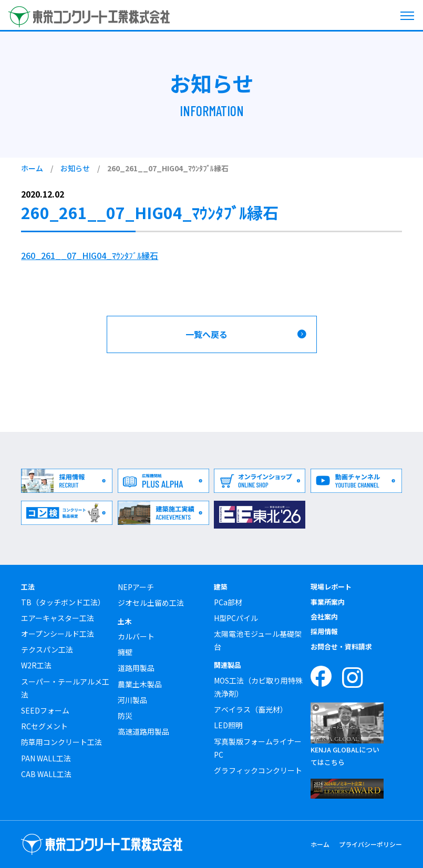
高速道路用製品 (143, 731)
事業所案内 (328, 602)
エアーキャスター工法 (58, 618)
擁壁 (125, 652)
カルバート (136, 636)
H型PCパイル (236, 618)
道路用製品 (136, 668)
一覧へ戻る (207, 334)
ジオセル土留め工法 (151, 603)
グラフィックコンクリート (258, 770)
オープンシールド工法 (58, 634)
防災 (125, 716)
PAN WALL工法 (46, 758)
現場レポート (331, 587)
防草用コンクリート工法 (61, 742)
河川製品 (132, 700)
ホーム (32, 168)
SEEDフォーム (45, 710)
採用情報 (324, 631)
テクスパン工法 (47, 649)
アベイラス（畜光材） (251, 709)
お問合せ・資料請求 (341, 647)
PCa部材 (228, 602)
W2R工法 (36, 665)
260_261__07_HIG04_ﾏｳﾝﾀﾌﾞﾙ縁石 (90, 255)
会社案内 (324, 617)
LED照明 (228, 725)
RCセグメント (44, 726)
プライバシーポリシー (370, 844)
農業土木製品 (140, 684)
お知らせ (75, 168)
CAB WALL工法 (46, 774)
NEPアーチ (136, 587)
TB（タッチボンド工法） (63, 602)
